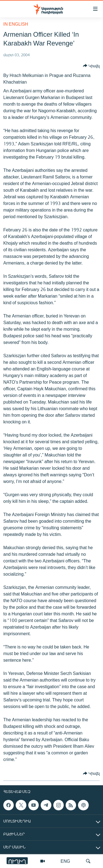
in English (16, 24)
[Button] (91, 66)
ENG (66, 861)
